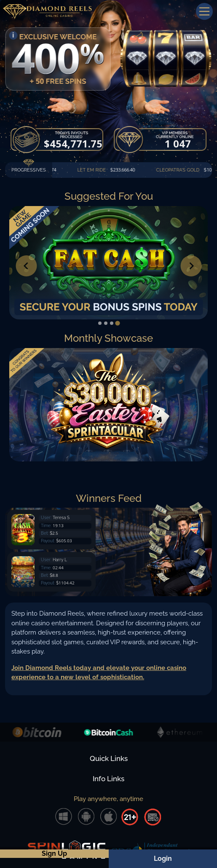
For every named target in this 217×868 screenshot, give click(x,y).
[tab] (100, 323)
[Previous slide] (26, 266)
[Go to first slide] (191, 266)
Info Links (108, 779)
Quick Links (109, 758)
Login (163, 859)
